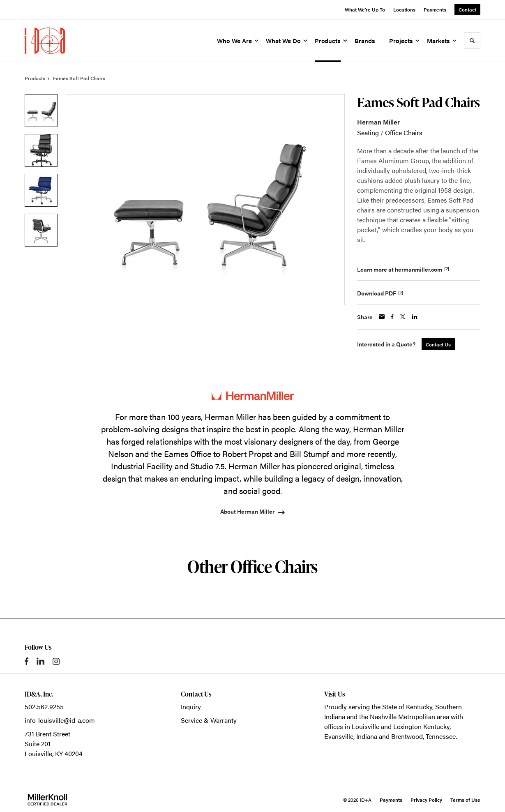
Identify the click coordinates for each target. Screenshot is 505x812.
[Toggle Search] (472, 41)
